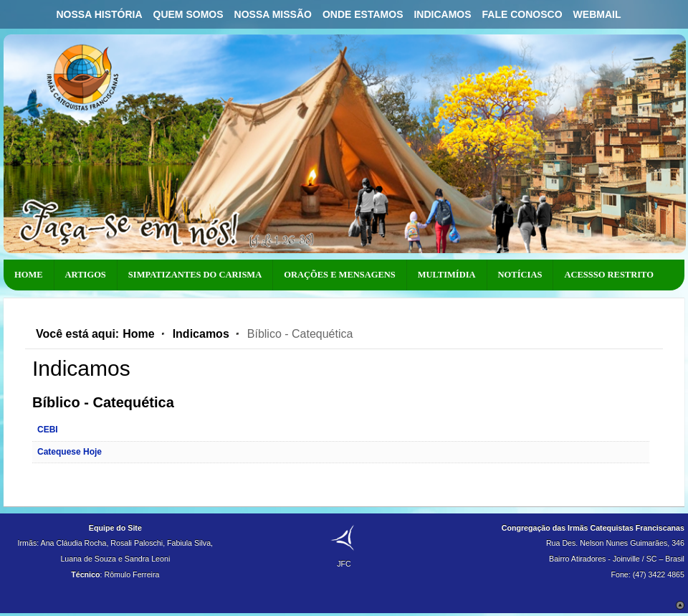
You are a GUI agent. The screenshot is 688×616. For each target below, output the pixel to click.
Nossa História (99, 14)
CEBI (48, 430)
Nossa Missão (273, 14)
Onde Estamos (363, 14)
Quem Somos (188, 14)
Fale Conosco (522, 14)
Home (138, 334)
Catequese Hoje (70, 452)
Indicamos (442, 14)
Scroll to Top (680, 605)
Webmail (597, 14)
